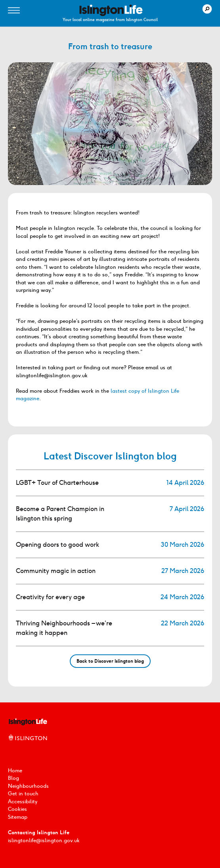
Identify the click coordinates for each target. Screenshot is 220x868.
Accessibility (23, 801)
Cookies (17, 809)
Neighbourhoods (28, 786)
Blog (13, 778)
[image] (111, 10)
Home (15, 771)
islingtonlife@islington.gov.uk (44, 840)
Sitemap (18, 817)
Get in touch (23, 794)
